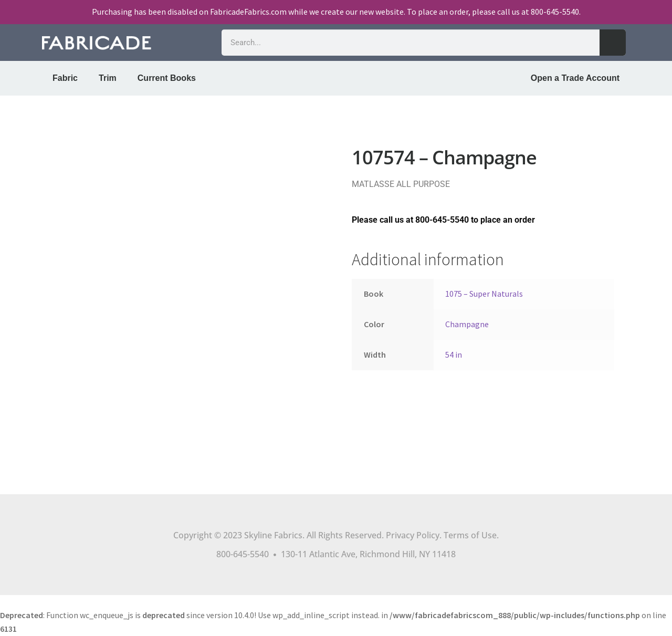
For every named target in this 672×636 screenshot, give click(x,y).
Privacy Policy (413, 535)
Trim (108, 78)
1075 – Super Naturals (484, 294)
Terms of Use (470, 535)
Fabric (65, 78)
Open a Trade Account (575, 78)
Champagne (467, 324)
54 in (454, 355)
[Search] (613, 43)
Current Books (167, 78)
